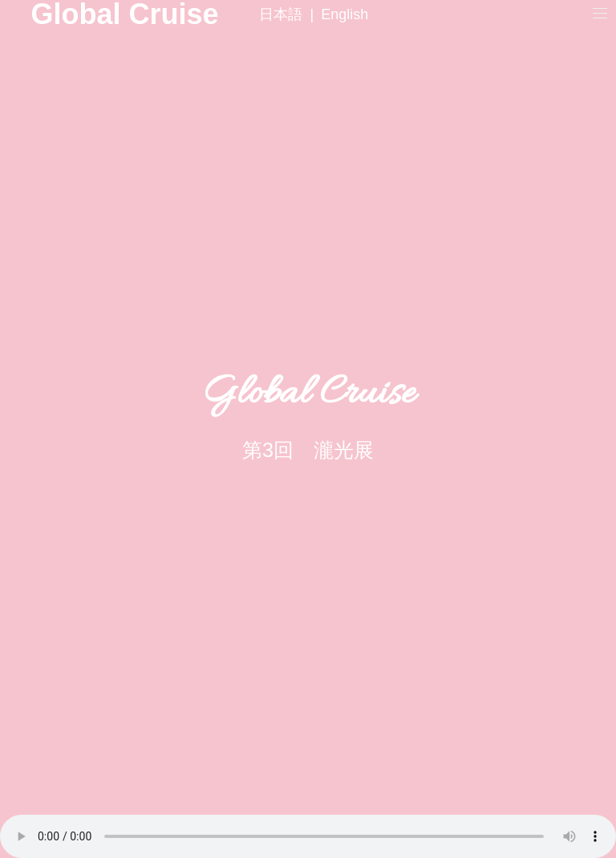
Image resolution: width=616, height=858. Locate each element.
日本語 (281, 14)
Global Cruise (61, 14)
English (344, 14)
